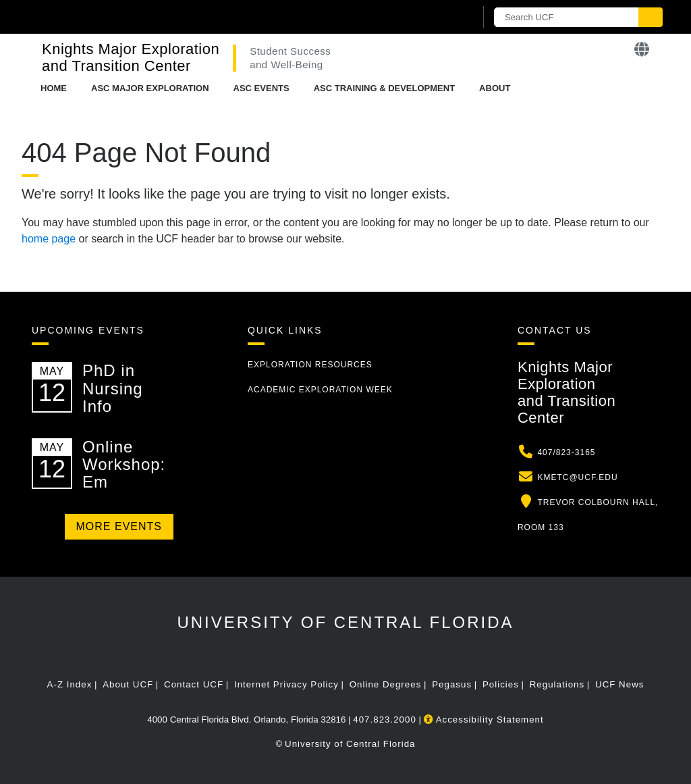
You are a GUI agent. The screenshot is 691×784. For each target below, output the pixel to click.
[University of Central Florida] (128, 17)
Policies (501, 684)
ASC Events (261, 88)
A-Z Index (70, 684)
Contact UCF (194, 684)
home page (49, 239)
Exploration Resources (310, 365)
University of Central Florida (345, 622)
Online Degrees (386, 684)
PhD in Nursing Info (113, 388)
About (495, 88)
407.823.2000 (385, 720)
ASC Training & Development (384, 88)
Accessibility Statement (484, 720)
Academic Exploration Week (320, 390)
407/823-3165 (566, 452)
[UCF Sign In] (432, 18)
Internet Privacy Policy (286, 684)
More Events (119, 526)
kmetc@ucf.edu (577, 477)
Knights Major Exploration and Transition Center (131, 57)
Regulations (557, 684)
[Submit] (651, 17)
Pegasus (452, 684)
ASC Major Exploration (150, 88)
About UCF (128, 684)
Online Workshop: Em (124, 465)
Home (54, 88)
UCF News (619, 684)
